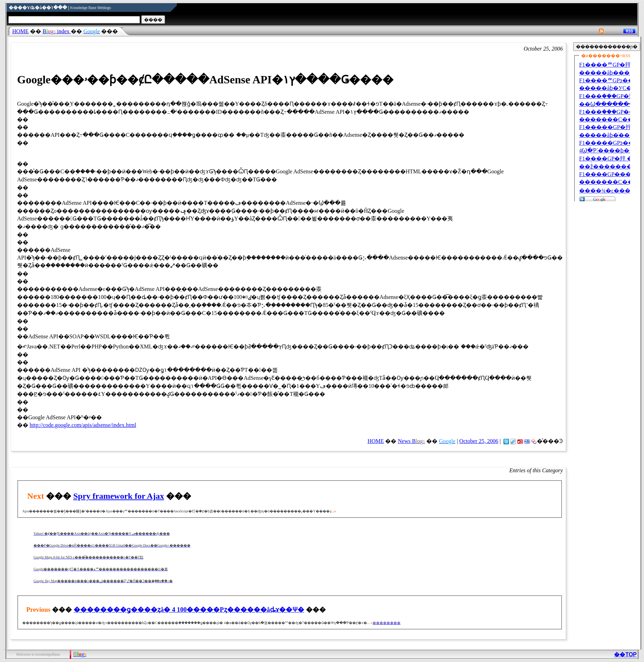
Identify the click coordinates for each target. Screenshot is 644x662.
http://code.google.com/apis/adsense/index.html (83, 425)
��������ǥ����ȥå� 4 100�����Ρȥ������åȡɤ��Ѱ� (189, 610)
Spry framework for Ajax (119, 496)
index (57, 31)
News (411, 441)
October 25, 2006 (479, 441)
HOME (20, 31)
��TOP (625, 655)
